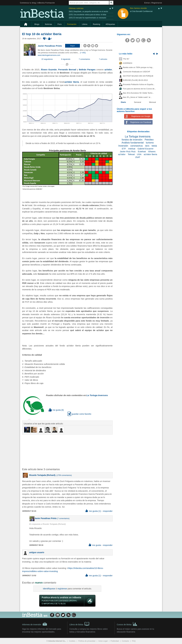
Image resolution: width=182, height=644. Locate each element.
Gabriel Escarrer (145, 149)
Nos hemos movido (138, 8)
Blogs (37, 24)
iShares (152, 151)
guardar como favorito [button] (79, 414)
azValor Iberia (150, 154)
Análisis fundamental (133, 143)
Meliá (154, 146)
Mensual (153, 102)
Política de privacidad (87, 641)
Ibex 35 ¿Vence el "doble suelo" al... (137, 97)
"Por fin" (126, 59)
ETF (124, 149)
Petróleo (149, 140)
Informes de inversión (35, 624)
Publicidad (115, 641)
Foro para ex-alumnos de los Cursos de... (139, 89)
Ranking (97, 24)
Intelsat (132, 149)
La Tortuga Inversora (138, 136)
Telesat (131, 154)
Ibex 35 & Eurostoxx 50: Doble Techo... (138, 93)
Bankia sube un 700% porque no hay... (138, 67)
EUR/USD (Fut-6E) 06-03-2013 (135, 80)
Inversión (123, 146)
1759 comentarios (64, 475)
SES (147, 146)
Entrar (147, 3)
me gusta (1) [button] (93, 511)
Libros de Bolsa (79, 624)
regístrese (62, 589)
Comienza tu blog (28, 3)
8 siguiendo (66, 59)
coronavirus (137, 146)
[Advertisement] (68, 451)
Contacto (125, 641)
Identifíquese (49, 589)
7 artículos (103, 59)
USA (139, 154)
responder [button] (108, 511)
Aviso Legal (103, 641)
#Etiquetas (110, 24)
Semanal (137, 102)
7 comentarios (84, 59)
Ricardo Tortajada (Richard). (43, 475)
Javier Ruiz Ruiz (128, 151)
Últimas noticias (76, 8)
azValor (122, 154)
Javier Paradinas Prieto (50, 46)
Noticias (48, 24)
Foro (60, 24)
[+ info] (83, 53)
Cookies (72, 641)
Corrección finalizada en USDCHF (137, 72)
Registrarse (157, 3)
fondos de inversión (132, 140)
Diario (123, 102)
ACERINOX (128, 63)
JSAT (138, 157)
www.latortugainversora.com (49, 55)
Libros (85, 24)
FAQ (134, 641)
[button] (73, 46)
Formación (72, 24)
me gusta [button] (55, 410)
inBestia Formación (46, 3)
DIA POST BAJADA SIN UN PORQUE (138, 76)
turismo (150, 143)
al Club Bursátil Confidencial (141, 11)
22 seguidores (47, 59)
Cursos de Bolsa (127, 624)
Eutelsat (142, 151)
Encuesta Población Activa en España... (139, 84)
